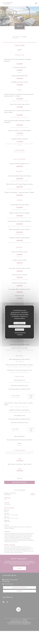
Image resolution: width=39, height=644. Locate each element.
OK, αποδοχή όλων (19, 323)
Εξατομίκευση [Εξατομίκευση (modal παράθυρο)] (20, 330)
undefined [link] (20, 334)
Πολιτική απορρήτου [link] (20, 332)
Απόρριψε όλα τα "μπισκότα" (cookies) (20, 326)
